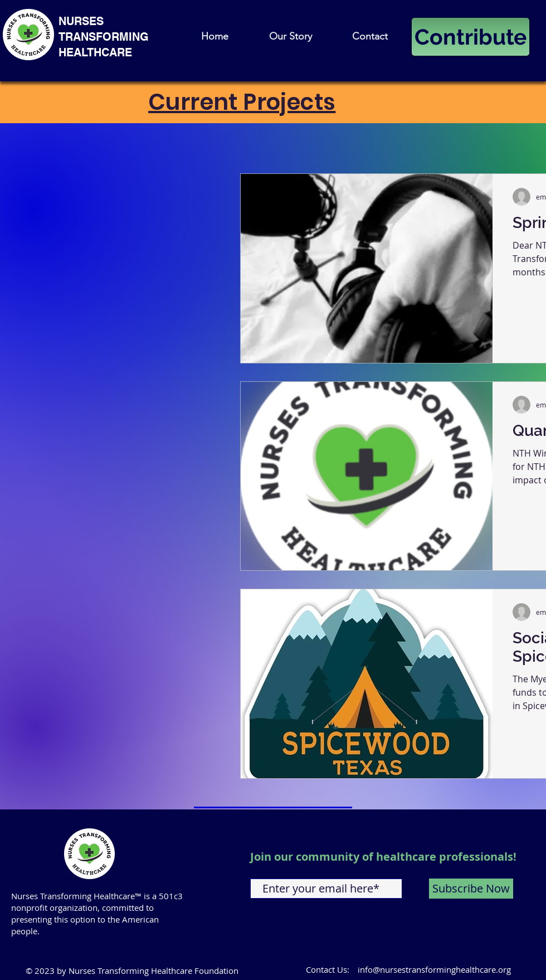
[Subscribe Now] (471, 889)
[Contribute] (471, 37)
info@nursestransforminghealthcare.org (434, 969)
